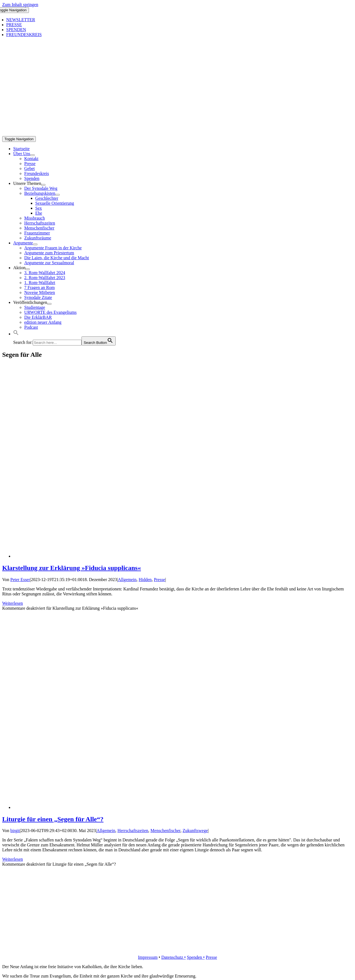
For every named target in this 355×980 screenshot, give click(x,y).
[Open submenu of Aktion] (28, 269)
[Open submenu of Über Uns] (32, 155)
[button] (16, 334)
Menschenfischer (165, 831)
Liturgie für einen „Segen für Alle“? (53, 819)
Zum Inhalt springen (20, 5)
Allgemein (127, 580)
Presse (160, 580)
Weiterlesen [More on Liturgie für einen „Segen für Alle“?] (13, 859)
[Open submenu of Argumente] (35, 244)
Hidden (145, 580)
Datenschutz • (174, 957)
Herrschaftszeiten (133, 831)
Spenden (195, 957)
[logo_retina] (178, 948)
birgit (15, 831)
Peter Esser (20, 580)
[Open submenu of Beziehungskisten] (58, 195)
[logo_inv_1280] (179, 133)
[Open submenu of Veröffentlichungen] (49, 304)
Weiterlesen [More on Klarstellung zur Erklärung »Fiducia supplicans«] (13, 603)
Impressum (148, 957)
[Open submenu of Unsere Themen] (43, 185)
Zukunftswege (195, 831)
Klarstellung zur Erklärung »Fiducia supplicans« (72, 568)
